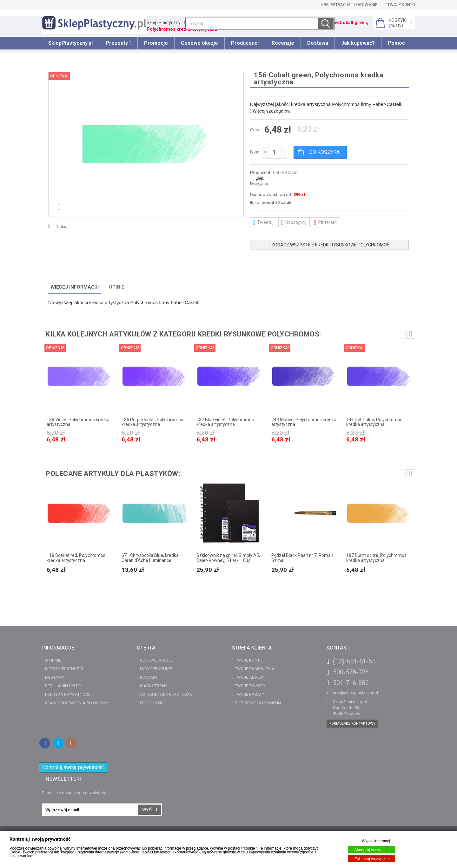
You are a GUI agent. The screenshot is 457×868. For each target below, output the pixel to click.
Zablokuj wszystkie (372, 859)
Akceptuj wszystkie (371, 850)
